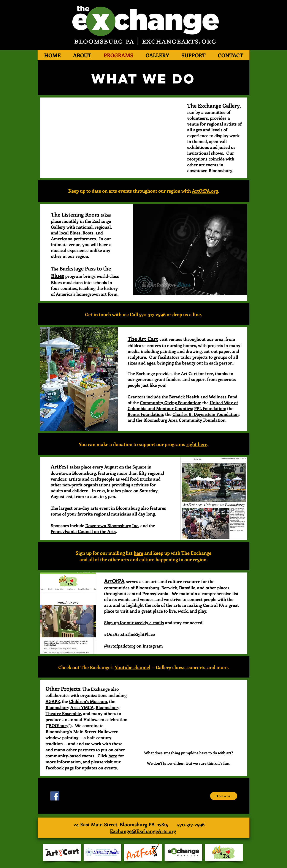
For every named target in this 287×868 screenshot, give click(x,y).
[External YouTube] (110, 138)
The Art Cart (143, 339)
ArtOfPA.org (205, 191)
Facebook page (60, 768)
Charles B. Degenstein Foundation (206, 414)
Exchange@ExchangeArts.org (143, 831)
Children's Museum (88, 701)
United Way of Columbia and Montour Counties (183, 405)
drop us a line (187, 314)
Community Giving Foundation (170, 402)
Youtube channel (132, 667)
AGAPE (53, 701)
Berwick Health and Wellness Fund (203, 397)
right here (197, 444)
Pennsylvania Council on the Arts (83, 531)
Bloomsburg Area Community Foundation (184, 420)
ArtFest (60, 466)
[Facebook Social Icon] (55, 796)
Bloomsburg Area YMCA (70, 707)
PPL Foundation (210, 408)
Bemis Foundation (145, 414)
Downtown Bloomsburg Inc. (112, 525)
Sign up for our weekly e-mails (134, 622)
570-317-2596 (191, 824)
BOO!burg (59, 725)
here (138, 553)
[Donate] (224, 796)
